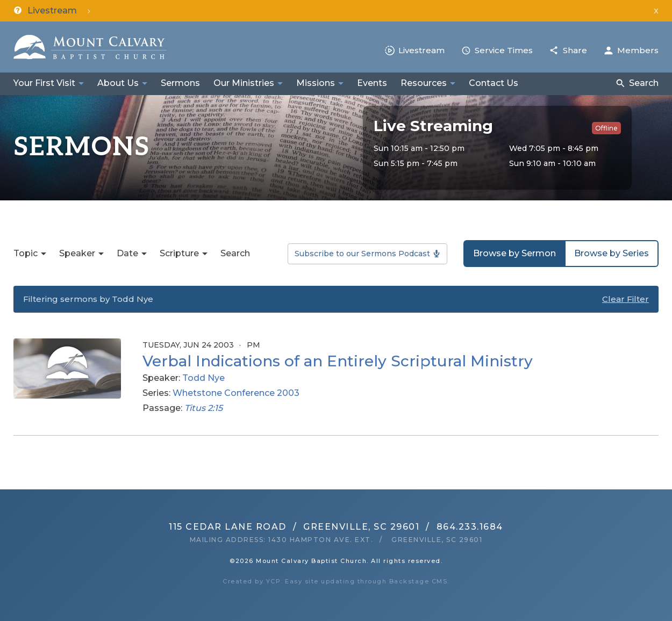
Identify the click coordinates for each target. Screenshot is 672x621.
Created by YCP (252, 581)
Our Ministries (244, 83)
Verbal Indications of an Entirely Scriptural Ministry (338, 361)
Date (127, 253)
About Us (118, 83)
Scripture (179, 253)
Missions (316, 83)
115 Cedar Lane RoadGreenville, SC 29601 (294, 527)
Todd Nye (203, 378)
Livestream (421, 50)
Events (372, 83)
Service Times (504, 50)
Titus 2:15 (203, 408)
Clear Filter (625, 299)
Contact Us (494, 83)
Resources (424, 83)
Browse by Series (612, 253)
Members (638, 50)
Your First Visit (44, 83)
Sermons (180, 83)
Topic (26, 253)
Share (575, 50)
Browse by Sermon (514, 253)
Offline (606, 128)
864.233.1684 (470, 527)
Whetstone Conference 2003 (236, 393)
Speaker (77, 253)
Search (644, 83)
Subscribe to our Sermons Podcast (362, 254)
